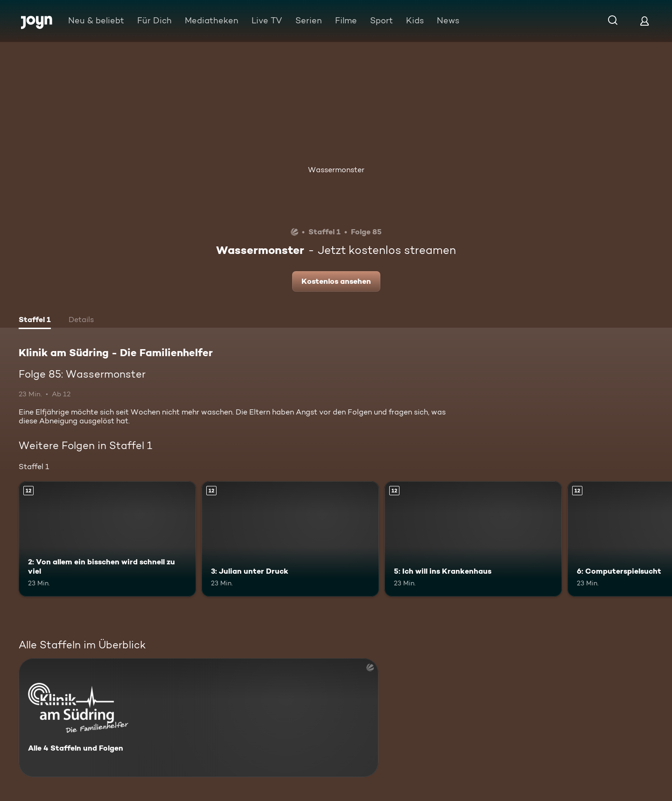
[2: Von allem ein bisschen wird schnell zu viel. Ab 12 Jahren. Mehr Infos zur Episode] (107, 539)
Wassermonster (336, 170)
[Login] (644, 21)
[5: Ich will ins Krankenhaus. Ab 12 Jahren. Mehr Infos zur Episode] (473, 539)
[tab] (35, 321)
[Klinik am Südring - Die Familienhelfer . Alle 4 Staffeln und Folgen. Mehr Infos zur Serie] (199, 718)
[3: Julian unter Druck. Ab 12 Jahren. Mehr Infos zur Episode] (290, 539)
